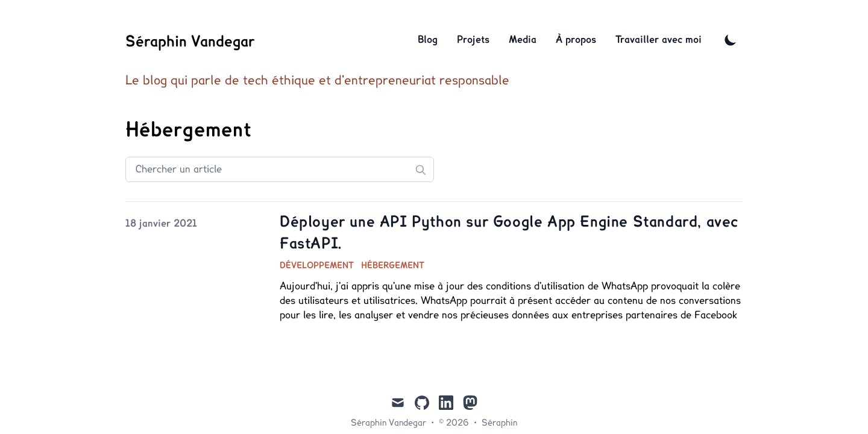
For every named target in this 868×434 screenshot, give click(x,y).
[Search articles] (280, 169)
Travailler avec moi (659, 40)
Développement (317, 266)
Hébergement (393, 266)
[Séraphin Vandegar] (190, 40)
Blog (428, 40)
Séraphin (499, 423)
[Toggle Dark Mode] (731, 40)
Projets (473, 40)
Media (523, 40)
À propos (576, 40)
